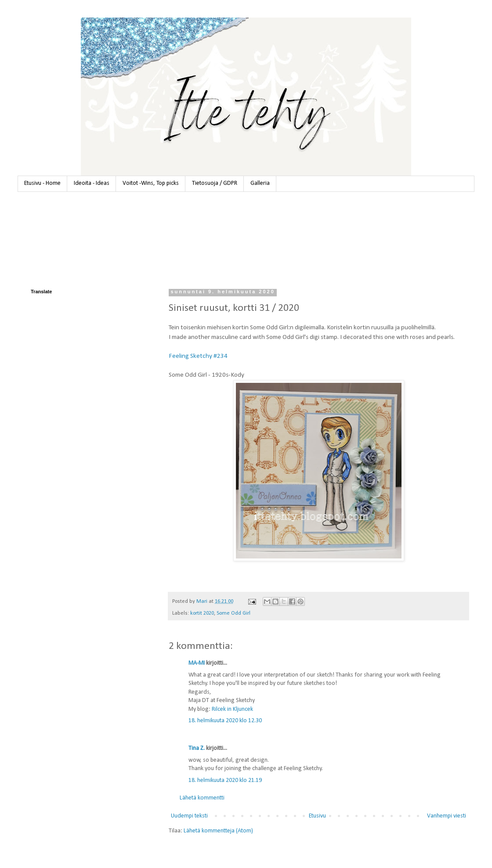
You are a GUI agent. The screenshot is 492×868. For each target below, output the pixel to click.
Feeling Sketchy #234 (198, 356)
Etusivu (317, 816)
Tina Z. (197, 748)
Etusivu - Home (42, 183)
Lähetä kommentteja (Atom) (218, 831)
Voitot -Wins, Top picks (151, 183)
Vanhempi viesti (447, 816)
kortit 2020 (202, 613)
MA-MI (197, 663)
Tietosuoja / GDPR (215, 183)
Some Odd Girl (233, 613)
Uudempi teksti (189, 816)
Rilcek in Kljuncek (232, 709)
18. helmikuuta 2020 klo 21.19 (225, 780)
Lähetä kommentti (202, 798)
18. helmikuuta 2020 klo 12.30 (225, 721)
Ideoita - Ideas (92, 183)
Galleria (260, 183)
